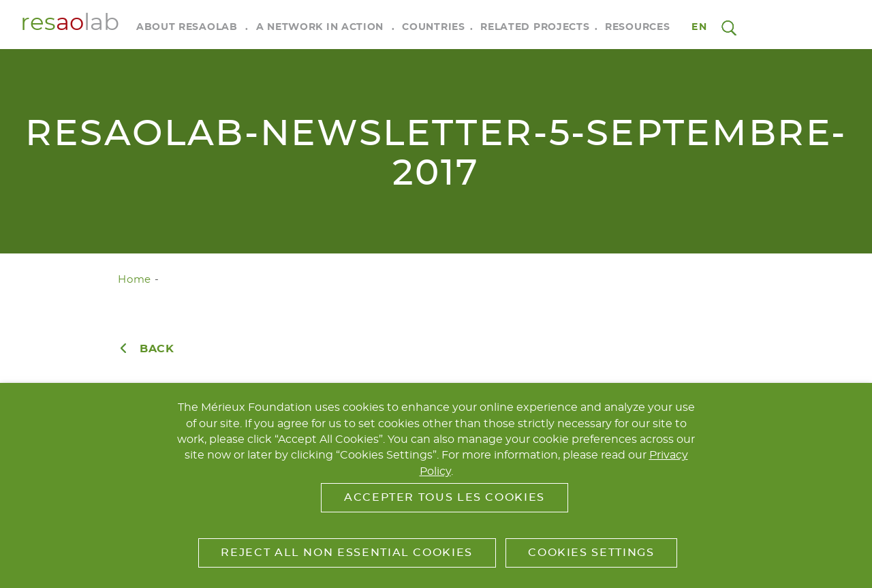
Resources (637, 27)
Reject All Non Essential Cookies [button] (346, 553)
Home (135, 280)
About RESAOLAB (187, 27)
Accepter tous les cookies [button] (445, 497)
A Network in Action (320, 27)
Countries (433, 27)
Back (157, 349)
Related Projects (535, 27)
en (699, 27)
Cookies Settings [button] (591, 553)
